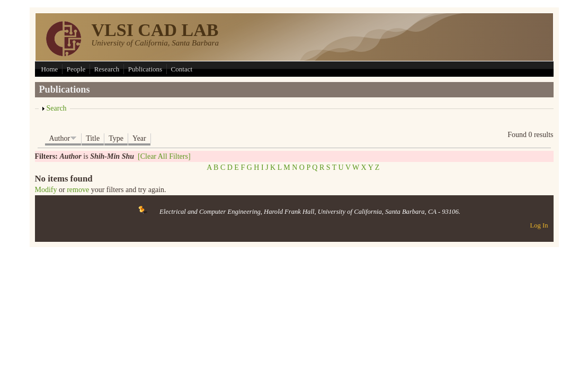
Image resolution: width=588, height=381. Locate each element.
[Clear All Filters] (164, 156)
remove (78, 190)
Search (57, 108)
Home (50, 69)
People (76, 69)
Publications (145, 69)
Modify (46, 190)
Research (107, 69)
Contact (182, 69)
